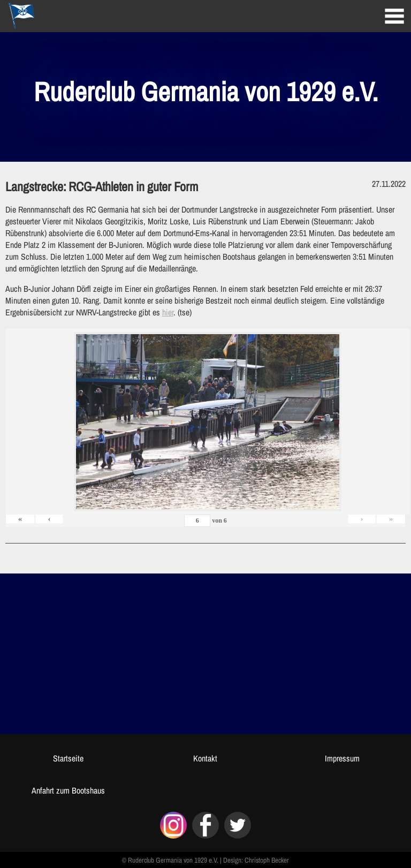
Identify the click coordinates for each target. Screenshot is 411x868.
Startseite (68, 758)
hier (168, 312)
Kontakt (205, 758)
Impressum (342, 758)
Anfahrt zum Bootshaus (68, 790)
